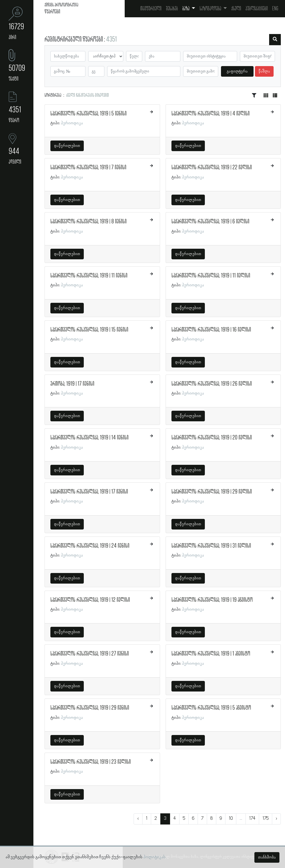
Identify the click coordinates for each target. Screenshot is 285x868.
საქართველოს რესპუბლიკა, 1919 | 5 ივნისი (89, 114)
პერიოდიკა (72, 123)
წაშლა (264, 71)
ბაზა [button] (186, 9)
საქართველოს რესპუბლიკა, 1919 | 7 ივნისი (88, 168)
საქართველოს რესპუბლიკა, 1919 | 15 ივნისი (89, 330)
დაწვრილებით (67, 146)
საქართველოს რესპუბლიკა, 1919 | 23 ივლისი (91, 762)
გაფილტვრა (237, 71)
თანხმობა (267, 857)
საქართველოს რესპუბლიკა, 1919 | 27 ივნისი (90, 654)
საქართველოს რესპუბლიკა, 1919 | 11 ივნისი (89, 276)
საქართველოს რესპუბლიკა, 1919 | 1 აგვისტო (211, 654)
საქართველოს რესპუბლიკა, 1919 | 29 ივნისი (90, 708)
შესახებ (172, 9)
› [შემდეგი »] (276, 819)
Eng (275, 9)
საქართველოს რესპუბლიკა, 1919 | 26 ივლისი (212, 384)
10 (231, 819)
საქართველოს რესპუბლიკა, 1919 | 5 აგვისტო (211, 708)
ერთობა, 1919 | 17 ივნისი (72, 384)
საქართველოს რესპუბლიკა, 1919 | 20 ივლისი (212, 438)
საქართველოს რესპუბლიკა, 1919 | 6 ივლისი (210, 222)
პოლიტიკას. (155, 857)
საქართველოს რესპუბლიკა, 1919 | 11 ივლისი (211, 276)
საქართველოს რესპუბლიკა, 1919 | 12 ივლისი (90, 600)
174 (252, 819)
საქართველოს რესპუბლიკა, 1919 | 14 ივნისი (89, 438)
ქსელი (236, 9)
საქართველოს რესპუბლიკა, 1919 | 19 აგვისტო (212, 600)
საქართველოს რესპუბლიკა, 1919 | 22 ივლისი (212, 168)
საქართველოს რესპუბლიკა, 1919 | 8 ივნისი (89, 222)
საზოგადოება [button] (211, 9)
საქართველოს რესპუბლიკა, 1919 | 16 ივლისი (211, 330)
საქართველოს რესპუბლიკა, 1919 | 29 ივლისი (212, 492)
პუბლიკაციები (257, 9)
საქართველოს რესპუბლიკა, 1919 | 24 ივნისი (90, 546)
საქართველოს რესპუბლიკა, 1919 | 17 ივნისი (89, 492)
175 (266, 819)
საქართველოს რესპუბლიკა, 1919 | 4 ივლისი (211, 114)
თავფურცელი (151, 9)
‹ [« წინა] (138, 819)
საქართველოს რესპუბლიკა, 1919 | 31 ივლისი (211, 546)
